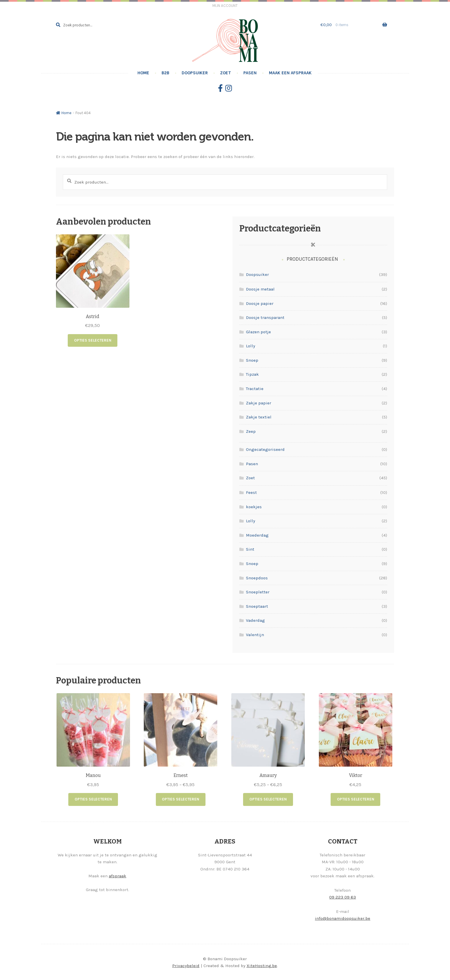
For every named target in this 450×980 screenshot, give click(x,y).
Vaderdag (255, 620)
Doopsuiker (195, 73)
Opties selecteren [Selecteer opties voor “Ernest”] (181, 799)
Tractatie (255, 389)
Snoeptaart (257, 606)
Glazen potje (258, 332)
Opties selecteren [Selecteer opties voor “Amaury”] (268, 799)
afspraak (118, 875)
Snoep (252, 360)
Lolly (251, 346)
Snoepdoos (257, 578)
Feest (251, 492)
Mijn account (225, 6)
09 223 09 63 (343, 897)
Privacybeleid (186, 965)
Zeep (251, 431)
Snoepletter (258, 592)
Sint (250, 549)
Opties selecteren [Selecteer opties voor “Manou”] (93, 799)
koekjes (254, 507)
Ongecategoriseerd (265, 449)
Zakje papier (259, 403)
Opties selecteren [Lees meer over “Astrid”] (93, 340)
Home (143, 73)
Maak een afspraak (290, 73)
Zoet (226, 73)
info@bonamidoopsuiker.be (343, 918)
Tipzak (252, 374)
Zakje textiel (259, 417)
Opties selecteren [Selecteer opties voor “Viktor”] (356, 799)
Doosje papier (260, 303)
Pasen (250, 73)
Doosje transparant (265, 317)
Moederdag (257, 535)
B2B (165, 73)
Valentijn (255, 635)
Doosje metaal (260, 289)
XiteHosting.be (262, 965)
